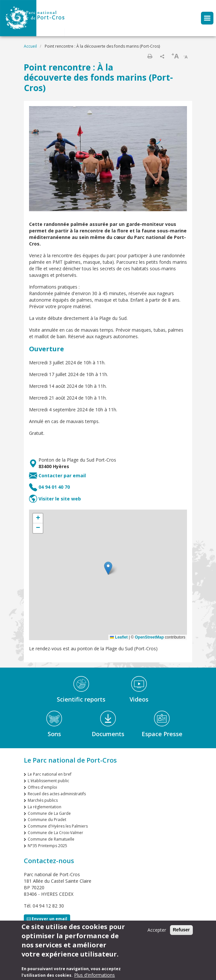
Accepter (157, 930)
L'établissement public (48, 781)
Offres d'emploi (42, 787)
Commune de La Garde (49, 813)
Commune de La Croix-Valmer (55, 833)
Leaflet (119, 637)
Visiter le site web (60, 499)
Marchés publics (43, 800)
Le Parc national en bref (50, 774)
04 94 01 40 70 (54, 487)
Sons (54, 734)
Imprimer (150, 56)
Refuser (181, 930)
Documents (108, 734)
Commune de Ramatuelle (51, 839)
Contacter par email (62, 475)
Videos (139, 699)
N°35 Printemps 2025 (47, 846)
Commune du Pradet (47, 820)
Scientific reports (81, 699)
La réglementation (45, 807)
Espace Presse (162, 734)
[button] (108, 568)
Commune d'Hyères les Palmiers (58, 826)
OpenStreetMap (149, 637)
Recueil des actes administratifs (57, 794)
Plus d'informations (94, 975)
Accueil (30, 46)
